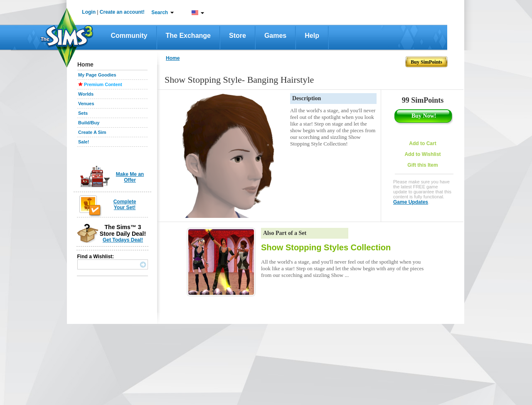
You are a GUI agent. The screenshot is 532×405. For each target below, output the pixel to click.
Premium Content (103, 84)
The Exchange (188, 36)
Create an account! (122, 12)
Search (160, 12)
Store (238, 36)
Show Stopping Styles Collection (326, 247)
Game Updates (411, 202)
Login (89, 12)
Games (275, 36)
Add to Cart (422, 143)
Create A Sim (92, 132)
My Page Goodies (97, 75)
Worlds (86, 94)
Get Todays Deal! (123, 240)
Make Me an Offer (130, 177)
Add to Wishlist (422, 154)
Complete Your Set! (125, 205)
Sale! (84, 142)
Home (173, 58)
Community (129, 36)
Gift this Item (422, 165)
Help (312, 36)
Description (307, 98)
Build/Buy (89, 123)
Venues (86, 104)
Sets (83, 113)
